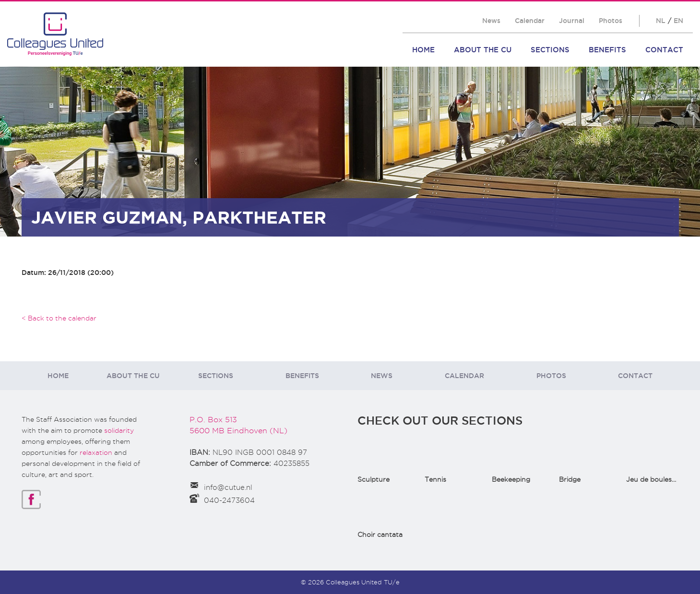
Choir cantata (380, 535)
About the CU (483, 50)
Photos (611, 21)
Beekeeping (511, 479)
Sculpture (374, 479)
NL (661, 21)
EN (678, 21)
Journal (572, 21)
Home (423, 50)
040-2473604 (229, 500)
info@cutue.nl (228, 487)
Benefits (607, 50)
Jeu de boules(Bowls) (662, 479)
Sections (550, 50)
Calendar (530, 21)
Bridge (570, 479)
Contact (664, 50)
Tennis (435, 479)
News (491, 21)
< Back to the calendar (59, 318)
